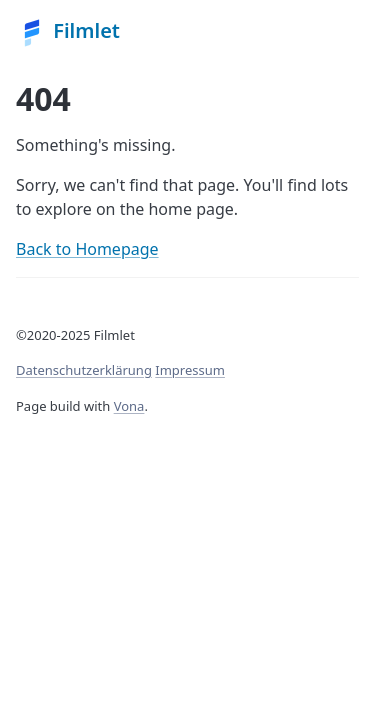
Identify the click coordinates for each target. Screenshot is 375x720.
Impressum (190, 370)
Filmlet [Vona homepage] (68, 33)
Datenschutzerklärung (84, 370)
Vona (129, 406)
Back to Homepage (87, 249)
